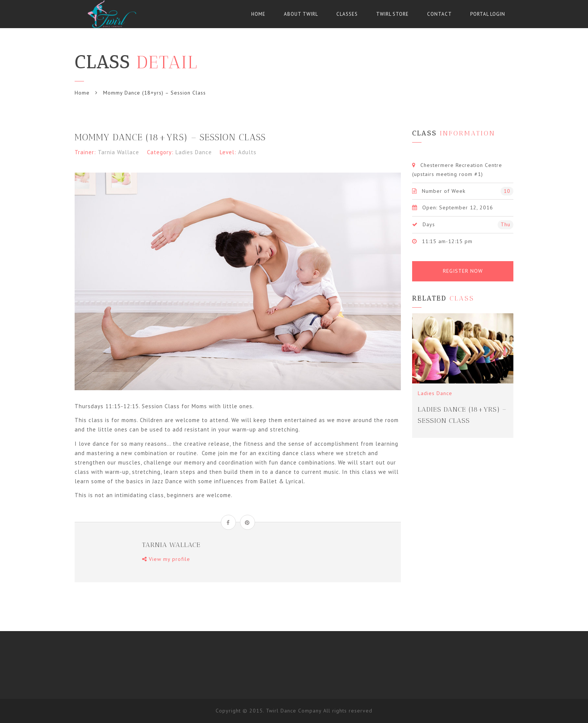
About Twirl (301, 14)
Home (258, 14)
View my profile (166, 559)
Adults (247, 152)
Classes (347, 14)
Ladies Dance (194, 152)
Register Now (463, 271)
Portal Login (488, 14)
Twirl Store (392, 14)
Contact (439, 14)
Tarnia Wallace (118, 152)
